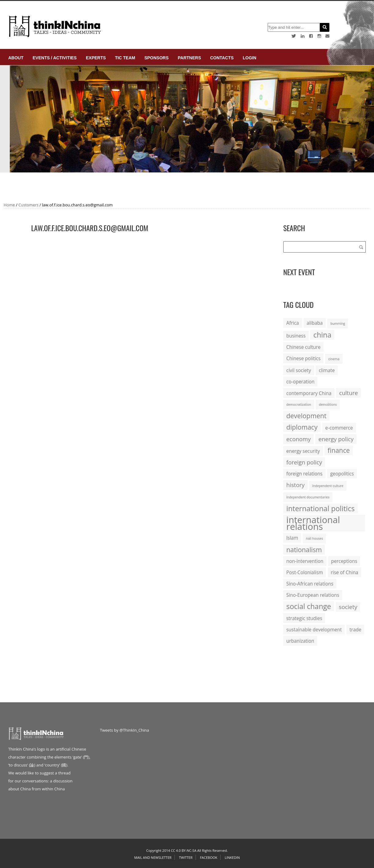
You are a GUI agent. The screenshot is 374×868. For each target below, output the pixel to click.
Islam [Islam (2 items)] (292, 538)
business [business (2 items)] (296, 336)
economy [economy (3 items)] (299, 439)
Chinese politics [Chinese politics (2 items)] (303, 358)
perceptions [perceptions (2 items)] (344, 561)
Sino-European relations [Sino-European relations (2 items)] (313, 595)
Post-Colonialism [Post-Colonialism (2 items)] (305, 572)
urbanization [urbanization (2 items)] (300, 641)
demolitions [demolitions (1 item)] (328, 404)
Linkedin (232, 857)
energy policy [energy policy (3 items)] (336, 439)
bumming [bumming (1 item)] (338, 323)
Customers (28, 205)
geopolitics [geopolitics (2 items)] (342, 474)
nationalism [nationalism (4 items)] (304, 550)
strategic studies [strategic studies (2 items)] (304, 618)
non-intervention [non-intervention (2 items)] (305, 561)
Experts (96, 58)
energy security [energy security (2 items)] (303, 451)
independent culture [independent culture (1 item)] (328, 486)
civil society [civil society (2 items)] (299, 370)
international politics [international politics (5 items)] (321, 508)
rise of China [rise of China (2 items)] (345, 572)
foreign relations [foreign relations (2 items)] (304, 474)
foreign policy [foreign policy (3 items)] (304, 462)
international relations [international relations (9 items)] (313, 523)
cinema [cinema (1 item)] (334, 359)
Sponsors (156, 58)
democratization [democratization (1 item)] (299, 404)
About (16, 58)
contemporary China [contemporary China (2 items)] (309, 393)
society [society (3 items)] (348, 607)
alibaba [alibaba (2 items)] (315, 323)
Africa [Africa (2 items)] (293, 323)
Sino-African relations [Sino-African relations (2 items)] (310, 584)
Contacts (222, 58)
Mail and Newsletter (153, 857)
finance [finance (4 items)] (339, 450)
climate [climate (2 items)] (327, 370)
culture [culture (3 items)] (348, 393)
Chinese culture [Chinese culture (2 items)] (303, 347)
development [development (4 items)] (306, 416)
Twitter (186, 857)
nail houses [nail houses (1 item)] (314, 538)
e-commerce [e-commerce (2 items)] (339, 428)
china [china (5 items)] (322, 335)
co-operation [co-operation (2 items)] (300, 382)
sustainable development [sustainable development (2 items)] (314, 630)
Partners (189, 58)
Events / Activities (55, 58)
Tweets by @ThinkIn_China (125, 730)
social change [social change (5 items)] (309, 606)
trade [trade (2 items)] (356, 630)
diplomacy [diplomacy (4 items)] (302, 427)
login (249, 58)
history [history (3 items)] (295, 485)
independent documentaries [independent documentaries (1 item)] (308, 497)
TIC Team (125, 58)
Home (9, 205)
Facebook (209, 857)
